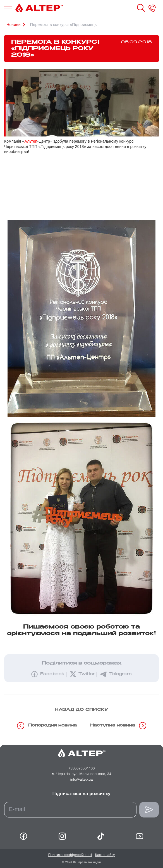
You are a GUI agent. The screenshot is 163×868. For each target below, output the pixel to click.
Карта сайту (105, 855)
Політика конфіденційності (70, 855)
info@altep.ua (81, 779)
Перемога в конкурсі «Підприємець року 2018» (75, 25)
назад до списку (81, 710)
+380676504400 (81, 768)
